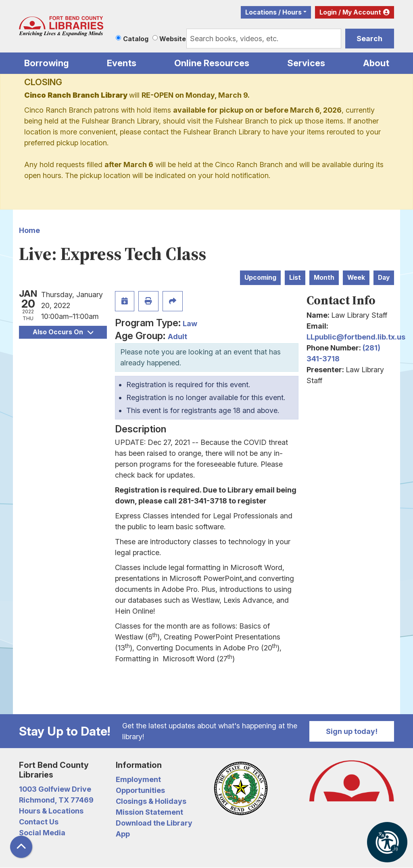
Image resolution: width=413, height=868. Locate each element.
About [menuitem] (376, 63)
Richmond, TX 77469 (56, 800)
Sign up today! (352, 731)
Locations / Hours (273, 12)
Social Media (42, 833)
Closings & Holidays (151, 801)
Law (190, 324)
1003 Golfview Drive (55, 789)
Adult (177, 337)
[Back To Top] (21, 847)
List (295, 278)
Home (29, 230)
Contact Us (39, 822)
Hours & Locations (51, 811)
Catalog (136, 39)
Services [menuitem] (306, 63)
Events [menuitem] (122, 63)
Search (369, 39)
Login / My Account (350, 12)
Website (173, 39)
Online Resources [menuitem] (212, 63)
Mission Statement (149, 812)
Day (384, 278)
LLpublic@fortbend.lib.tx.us (356, 337)
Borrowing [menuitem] (47, 63)
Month (324, 278)
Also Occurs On (63, 332)
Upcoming (260, 278)
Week (356, 278)
